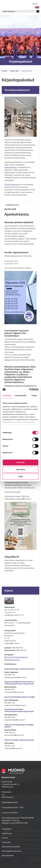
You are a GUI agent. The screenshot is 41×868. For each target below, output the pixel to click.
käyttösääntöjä (11, 167)
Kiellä (20, 476)
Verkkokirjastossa (12, 185)
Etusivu (5, 71)
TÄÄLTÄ (21, 239)
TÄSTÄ (24, 496)
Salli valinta (21, 469)
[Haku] (38, 11)
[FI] (37, 7)
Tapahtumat (7, 833)
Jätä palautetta (8, 855)
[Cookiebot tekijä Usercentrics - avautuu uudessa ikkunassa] (29, 390)
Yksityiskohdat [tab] (20, 396)
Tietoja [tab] (34, 396)
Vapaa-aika (14, 71)
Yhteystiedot (7, 829)
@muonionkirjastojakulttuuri (16, 657)
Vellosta (8, 360)
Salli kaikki (21, 462)
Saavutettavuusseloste (11, 847)
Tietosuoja (6, 842)
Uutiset (5, 838)
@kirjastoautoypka (12, 660)
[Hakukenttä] (19, 11)
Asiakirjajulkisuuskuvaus (12, 851)
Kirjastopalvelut (27, 71)
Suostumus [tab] (7, 396)
